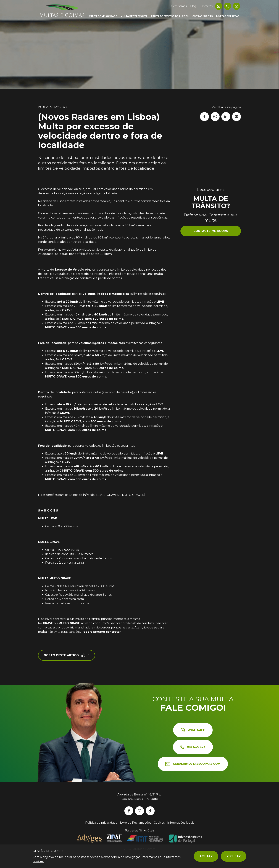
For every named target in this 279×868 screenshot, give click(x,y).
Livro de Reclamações (136, 823)
